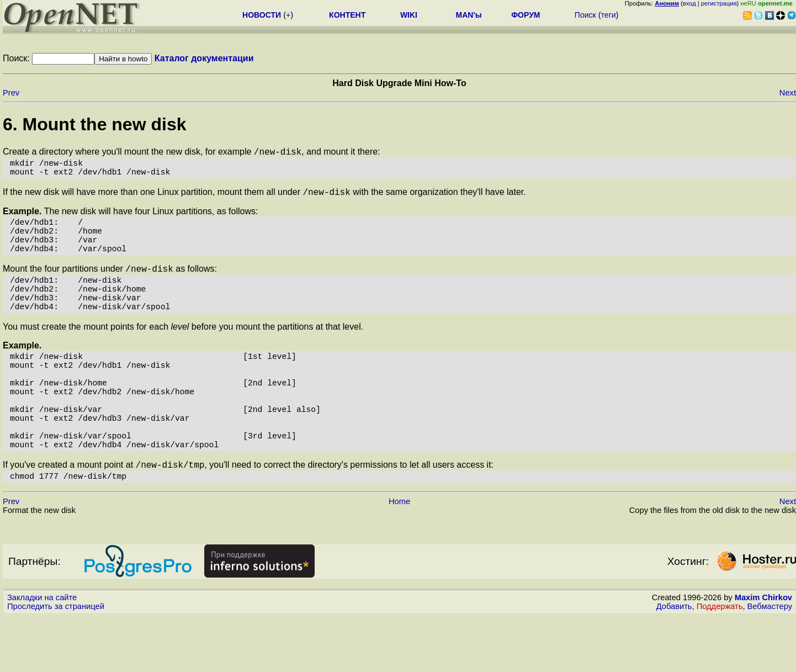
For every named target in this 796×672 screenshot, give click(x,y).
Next (788, 93)
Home (399, 557)
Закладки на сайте (42, 653)
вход (689, 3)
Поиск (585, 15)
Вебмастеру (770, 662)
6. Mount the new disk (94, 124)
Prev (11, 93)
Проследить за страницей (56, 662)
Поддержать (720, 662)
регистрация (719, 3)
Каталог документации (204, 58)
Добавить (674, 662)
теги (609, 15)
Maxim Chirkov (763, 653)
